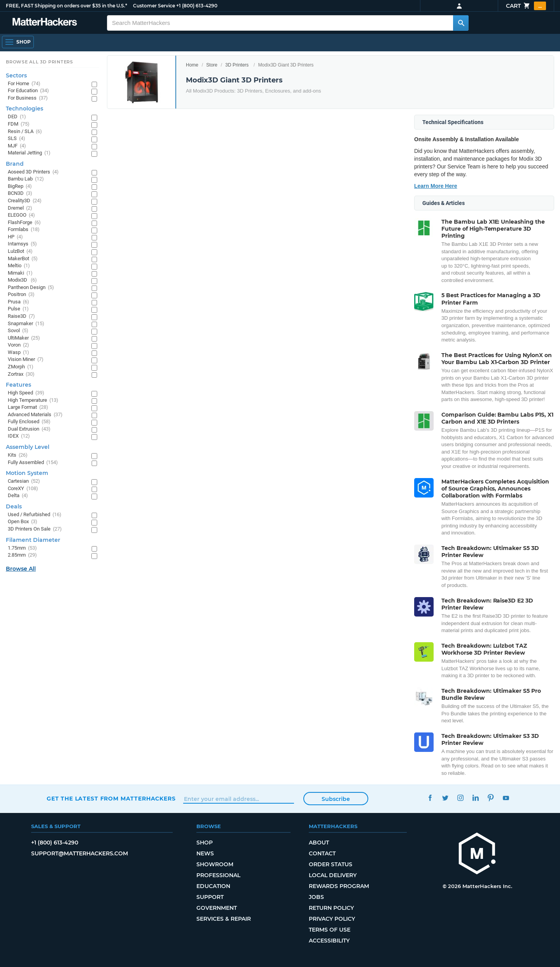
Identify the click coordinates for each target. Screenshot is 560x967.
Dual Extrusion (29, 429)
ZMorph (21, 367)
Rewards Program (339, 886)
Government (217, 908)
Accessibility (329, 941)
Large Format (28, 407)
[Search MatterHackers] (461, 23)
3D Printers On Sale (35, 529)
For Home (24, 84)
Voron (18, 345)
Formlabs (24, 230)
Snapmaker (26, 324)
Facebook (430, 798)
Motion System (27, 473)
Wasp (18, 353)
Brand (15, 164)
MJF (17, 146)
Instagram (460, 798)
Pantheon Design (31, 288)
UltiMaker (24, 338)
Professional (218, 875)
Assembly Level (28, 447)
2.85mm (22, 555)
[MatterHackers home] (477, 854)
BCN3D (20, 194)
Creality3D (25, 201)
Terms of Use (330, 930)
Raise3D (21, 316)
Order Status (331, 864)
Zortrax (21, 374)
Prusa (18, 302)
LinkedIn (475, 798)
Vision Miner (26, 360)
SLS (17, 139)
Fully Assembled (33, 463)
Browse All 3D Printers (39, 62)
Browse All (21, 569)
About (319, 843)
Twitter (445, 798)
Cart (526, 6)
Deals (14, 506)
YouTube (506, 798)
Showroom (215, 864)
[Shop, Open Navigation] (18, 42)
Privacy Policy (332, 919)
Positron (21, 295)
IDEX (19, 436)
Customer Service (154, 6)
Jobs (316, 897)
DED (17, 117)
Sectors (16, 75)
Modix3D (22, 280)
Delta (18, 496)
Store (212, 65)
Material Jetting (29, 153)
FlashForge (24, 223)
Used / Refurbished (35, 515)
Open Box (23, 522)
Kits (18, 455)
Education (213, 886)
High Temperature (33, 400)
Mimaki (20, 273)
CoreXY (23, 489)
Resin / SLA (25, 132)
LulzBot (20, 251)
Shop (205, 843)
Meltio (19, 266)
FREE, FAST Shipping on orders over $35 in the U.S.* (66, 6)
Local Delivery (333, 875)
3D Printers (237, 65)
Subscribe (336, 799)
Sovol (18, 331)
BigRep (20, 187)
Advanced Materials (35, 415)
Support (210, 897)
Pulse (18, 309)
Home (192, 65)
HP (15, 237)
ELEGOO (21, 215)
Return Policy (331, 908)
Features (18, 385)
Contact (322, 853)
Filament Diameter (33, 540)
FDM (19, 124)
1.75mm (22, 548)
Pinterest (491, 798)
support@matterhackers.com (80, 853)
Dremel (20, 208)
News (205, 853)
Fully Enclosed (29, 422)
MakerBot (23, 259)
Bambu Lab (26, 179)
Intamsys (22, 244)
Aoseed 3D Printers (33, 172)
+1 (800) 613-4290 (197, 6)
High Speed (26, 393)
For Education (28, 91)
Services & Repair (224, 919)
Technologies (24, 109)
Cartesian (24, 481)
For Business (28, 98)
